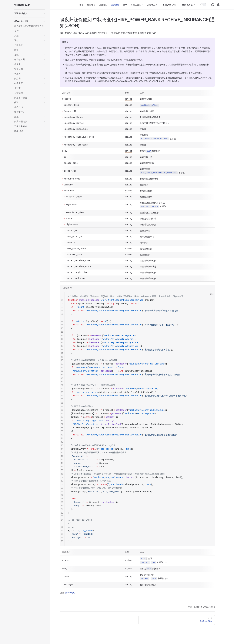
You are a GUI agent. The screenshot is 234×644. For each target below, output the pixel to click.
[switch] (203, 5)
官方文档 (70, 593)
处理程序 (67, 288)
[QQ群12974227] (218, 5)
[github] (213, 5)
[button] (30, 13)
